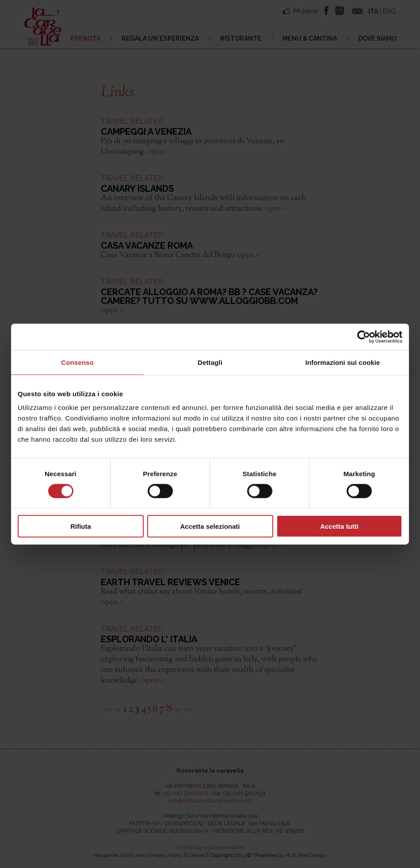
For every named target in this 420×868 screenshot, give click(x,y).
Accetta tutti (339, 526)
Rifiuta (81, 526)
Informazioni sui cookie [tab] (343, 362)
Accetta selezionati (210, 526)
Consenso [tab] (77, 362)
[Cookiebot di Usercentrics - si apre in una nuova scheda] (364, 337)
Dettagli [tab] (210, 362)
